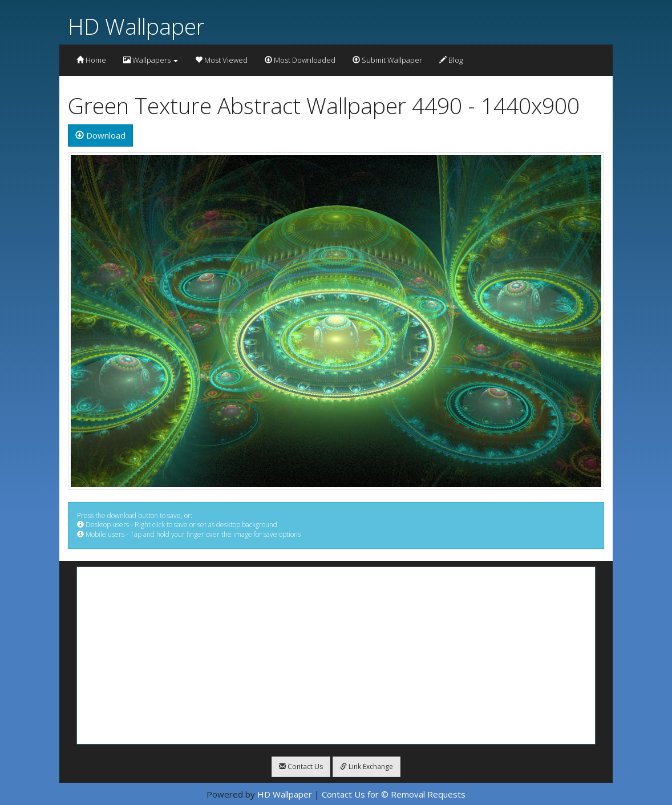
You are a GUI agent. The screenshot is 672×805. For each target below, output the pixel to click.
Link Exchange (367, 766)
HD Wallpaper (136, 26)
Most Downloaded (300, 60)
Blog (451, 60)
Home (91, 60)
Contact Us (301, 766)
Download (100, 135)
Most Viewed (221, 60)
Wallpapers (151, 60)
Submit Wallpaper (387, 60)
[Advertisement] (336, 656)
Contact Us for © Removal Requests (394, 794)
